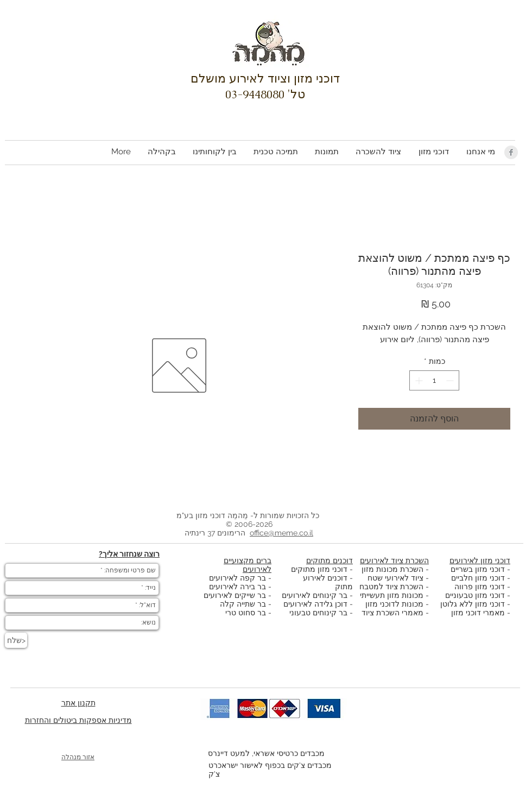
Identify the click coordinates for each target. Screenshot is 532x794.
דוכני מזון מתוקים (319, 569)
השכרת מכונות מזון (392, 569)
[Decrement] (451, 380)
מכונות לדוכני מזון (394, 604)
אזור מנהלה (78, 757)
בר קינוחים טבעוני (318, 613)
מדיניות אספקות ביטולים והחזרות (78, 720)
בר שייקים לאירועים (235, 595)
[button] (433, 152)
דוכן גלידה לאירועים (315, 604)
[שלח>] (16, 640)
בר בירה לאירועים (237, 587)
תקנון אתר (78, 703)
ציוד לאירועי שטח (395, 578)
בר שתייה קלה (244, 604)
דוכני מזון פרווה (480, 587)
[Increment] (418, 380)
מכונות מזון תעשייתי (392, 595)
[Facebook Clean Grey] (511, 152)
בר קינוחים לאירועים (315, 595)
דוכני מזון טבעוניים (475, 595)
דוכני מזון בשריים (478, 569)
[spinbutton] (434, 380)
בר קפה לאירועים (237, 578)
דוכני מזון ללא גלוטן (473, 604)
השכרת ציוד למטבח (391, 587)
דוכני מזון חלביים (478, 578)
